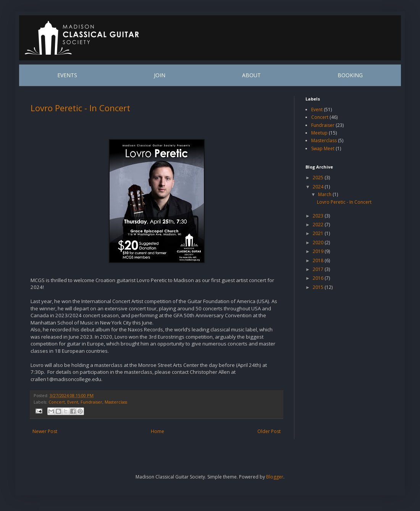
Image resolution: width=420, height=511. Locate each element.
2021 (319, 233)
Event (73, 402)
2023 (319, 216)
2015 (319, 287)
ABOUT (251, 75)
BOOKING (350, 75)
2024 (319, 187)
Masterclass (116, 402)
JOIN (160, 75)
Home (157, 431)
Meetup (319, 133)
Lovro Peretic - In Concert (80, 108)
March (325, 194)
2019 (319, 251)
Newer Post (45, 431)
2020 (319, 243)
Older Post (269, 431)
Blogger (275, 477)
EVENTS (67, 75)
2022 (319, 225)
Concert (57, 402)
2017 (319, 269)
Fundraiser (91, 402)
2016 (319, 278)
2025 (319, 178)
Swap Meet (323, 148)
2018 (319, 260)
